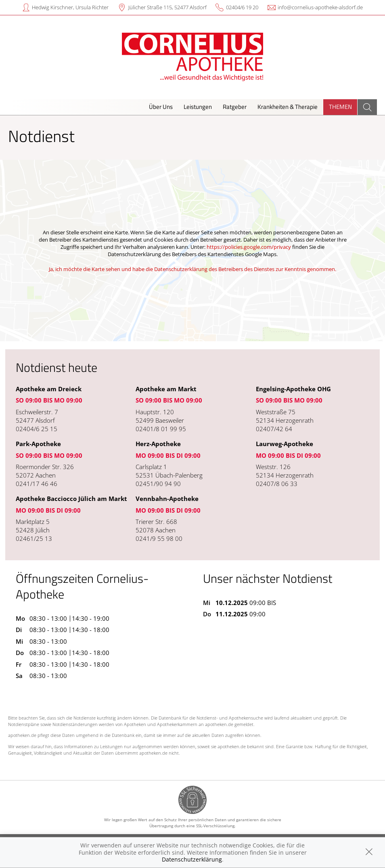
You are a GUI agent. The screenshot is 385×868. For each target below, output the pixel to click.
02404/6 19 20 (242, 7)
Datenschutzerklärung (192, 859)
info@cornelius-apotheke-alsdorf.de (320, 7)
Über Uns (161, 107)
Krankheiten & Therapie (288, 107)
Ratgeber (235, 107)
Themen (340, 107)
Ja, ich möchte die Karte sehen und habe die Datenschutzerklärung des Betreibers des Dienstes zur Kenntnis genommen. (192, 269)
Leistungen (198, 107)
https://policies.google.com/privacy (249, 247)
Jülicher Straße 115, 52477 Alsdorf (167, 7)
